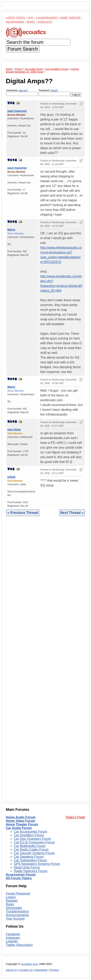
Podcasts (45, 22)
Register (12, 901)
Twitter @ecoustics (19, 945)
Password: (54, 92)
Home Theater (70, 18)
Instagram (13, 938)
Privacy (55, 970)
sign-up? (23, 90)
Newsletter (41, 970)
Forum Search (23, 49)
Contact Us (26, 970)
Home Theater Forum (22, 824)
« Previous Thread (23, 513)
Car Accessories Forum (30, 832)
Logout (11, 897)
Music (31, 22)
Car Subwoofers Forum (30, 860)
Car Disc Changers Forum (32, 839)
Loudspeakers (47, 18)
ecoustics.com (30, 964)
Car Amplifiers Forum (29, 835)
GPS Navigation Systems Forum (37, 864)
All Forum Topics (19, 878)
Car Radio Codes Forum (31, 849)
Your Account (15, 919)
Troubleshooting (17, 911)
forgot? (54, 90)
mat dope (14, 429)
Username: (22, 92)
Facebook (13, 934)
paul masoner (17, 111)
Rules (10, 904)
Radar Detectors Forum (31, 871)
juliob (11, 477)
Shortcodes (14, 908)
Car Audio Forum (19, 828)
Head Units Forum (27, 867)
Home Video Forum (20, 821)
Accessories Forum (21, 875)
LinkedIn (12, 941)
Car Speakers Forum (29, 857)
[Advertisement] (45, 662)
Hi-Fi (31, 18)
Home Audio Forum (21, 817)
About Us (11, 970)
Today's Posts (75, 817)
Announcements (17, 915)
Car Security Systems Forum (34, 853)
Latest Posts (15, 18)
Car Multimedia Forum (30, 846)
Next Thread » (72, 513)
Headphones (15, 22)
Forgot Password (18, 893)
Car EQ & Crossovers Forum (34, 842)
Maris (11, 229)
